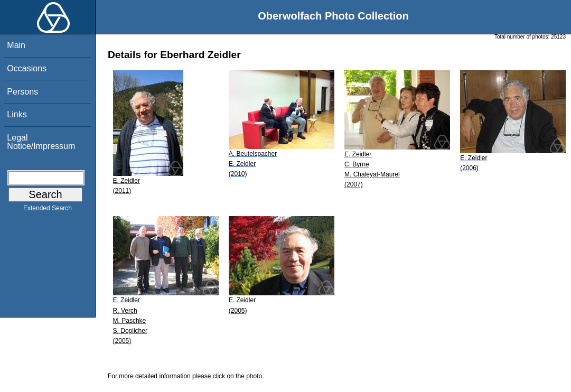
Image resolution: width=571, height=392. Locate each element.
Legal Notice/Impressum (41, 142)
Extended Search (48, 210)
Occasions (27, 68)
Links (17, 114)
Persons (22, 92)
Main (16, 45)
